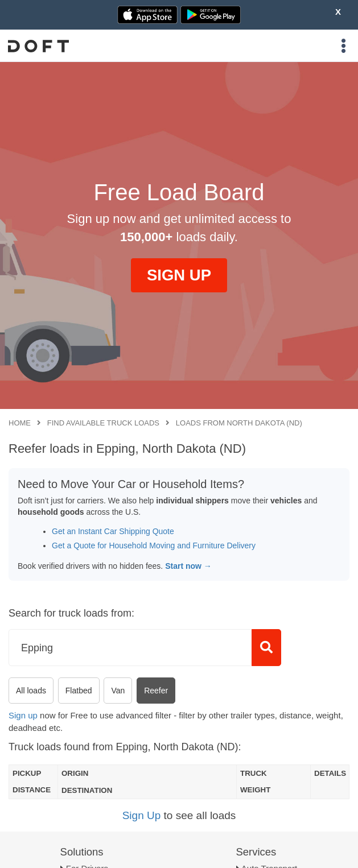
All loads (31, 691)
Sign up (23, 715)
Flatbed (79, 691)
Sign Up (142, 815)
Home (20, 423)
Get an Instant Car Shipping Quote (113, 531)
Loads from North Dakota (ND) (239, 423)
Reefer (156, 691)
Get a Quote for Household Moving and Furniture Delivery (154, 545)
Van (118, 691)
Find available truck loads (103, 423)
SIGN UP (179, 275)
